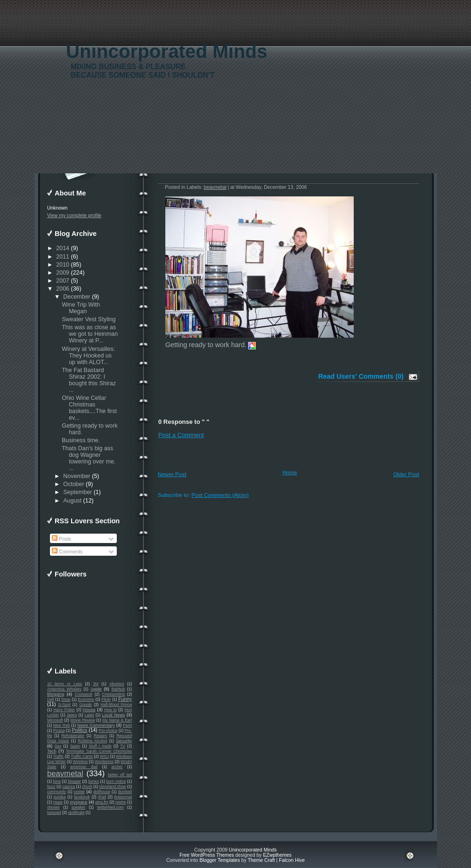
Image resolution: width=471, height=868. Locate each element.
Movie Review (83, 720)
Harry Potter (64, 710)
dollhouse (102, 792)
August (72, 501)
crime (79, 792)
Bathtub (118, 689)
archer (117, 767)
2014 (63, 248)
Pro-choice (108, 730)
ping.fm (102, 802)
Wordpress (104, 762)
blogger (74, 781)
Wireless (80, 762)
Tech (52, 751)
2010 (63, 265)
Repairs (101, 736)
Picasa (59, 730)
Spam (75, 746)
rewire (121, 802)
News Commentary (96, 725)
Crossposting (113, 694)
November (77, 476)
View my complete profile (74, 215)
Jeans (72, 715)
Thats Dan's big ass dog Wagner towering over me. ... (89, 458)
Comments (67, 552)
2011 (63, 257)
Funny (125, 699)
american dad (84, 767)
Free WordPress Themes (207, 855)
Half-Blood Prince (117, 705)
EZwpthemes (277, 855)
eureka (60, 797)
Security (124, 741)
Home (290, 472)
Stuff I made (100, 746)
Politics (79, 730)
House (89, 710)
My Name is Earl (117, 720)
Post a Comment (181, 435)
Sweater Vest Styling (89, 319)
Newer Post (172, 474)
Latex (89, 715)
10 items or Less (65, 684)
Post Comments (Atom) (220, 495)
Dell (50, 699)
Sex (58, 746)
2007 (63, 281)
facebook (82, 797)
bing (57, 781)
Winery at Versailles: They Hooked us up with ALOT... (88, 356)
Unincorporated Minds (167, 52)
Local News (113, 715)
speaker (79, 807)
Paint (127, 725)
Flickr (106, 699)
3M (96, 684)
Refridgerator (73, 736)
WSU (104, 756)
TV (123, 746)
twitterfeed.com (110, 807)
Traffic (59, 756)
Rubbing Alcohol (92, 741)
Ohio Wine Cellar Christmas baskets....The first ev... (89, 408)
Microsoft (55, 720)
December (77, 297)
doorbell (125, 792)
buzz (51, 787)
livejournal (123, 797)
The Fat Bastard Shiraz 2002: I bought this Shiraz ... (89, 380)
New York (61, 725)
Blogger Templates (219, 860)
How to (110, 710)
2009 (63, 273)
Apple (96, 689)
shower (53, 807)
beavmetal (65, 774)
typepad (54, 812)
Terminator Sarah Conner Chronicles (99, 751)
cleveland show (113, 787)
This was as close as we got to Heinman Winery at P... (90, 334)
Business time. (82, 440)
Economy (86, 699)
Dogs (66, 699)
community (57, 792)
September (77, 492)
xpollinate (76, 812)
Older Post (406, 474)
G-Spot (64, 705)
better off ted (120, 775)
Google (85, 705)
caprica (69, 787)
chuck (87, 787)
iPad (102, 797)
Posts (61, 539)
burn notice (116, 781)
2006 (63, 289)
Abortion (117, 684)
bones (93, 781)
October (73, 484)
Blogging (56, 694)
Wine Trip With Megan (81, 308)
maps (58, 802)
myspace (78, 802)
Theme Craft (261, 860)
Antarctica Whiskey (64, 689)
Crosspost (84, 694)
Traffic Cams (82, 756)
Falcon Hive (292, 860)
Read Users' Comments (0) (361, 376)
